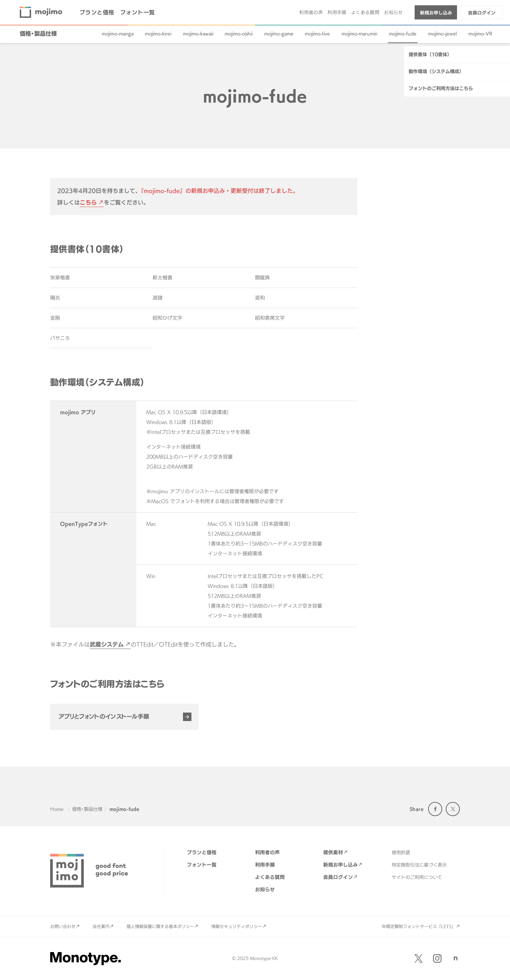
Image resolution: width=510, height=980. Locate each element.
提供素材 (333, 852)
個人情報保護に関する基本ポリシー (160, 926)
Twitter (453, 809)
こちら (88, 202)
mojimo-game (279, 34)
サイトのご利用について (417, 877)
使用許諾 (401, 852)
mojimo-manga (118, 34)
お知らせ (393, 12)
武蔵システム (107, 644)
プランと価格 (97, 12)
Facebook (435, 809)
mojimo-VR (480, 34)
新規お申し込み (436, 13)
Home (57, 809)
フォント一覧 (138, 12)
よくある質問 (365, 12)
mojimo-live (317, 34)
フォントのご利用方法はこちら (441, 237)
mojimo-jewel (443, 34)
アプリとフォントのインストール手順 (104, 716)
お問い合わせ (63, 926)
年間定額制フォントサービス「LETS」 (419, 926)
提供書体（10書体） (430, 203)
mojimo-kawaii (198, 34)
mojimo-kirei (158, 34)
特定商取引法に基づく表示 (419, 865)
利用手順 (337, 12)
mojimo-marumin (360, 34)
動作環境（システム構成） (436, 220)
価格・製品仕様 (38, 34)
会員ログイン (482, 13)
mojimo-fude (403, 34)
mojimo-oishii (239, 34)
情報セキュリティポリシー (237, 926)
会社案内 (101, 926)
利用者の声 (311, 12)
